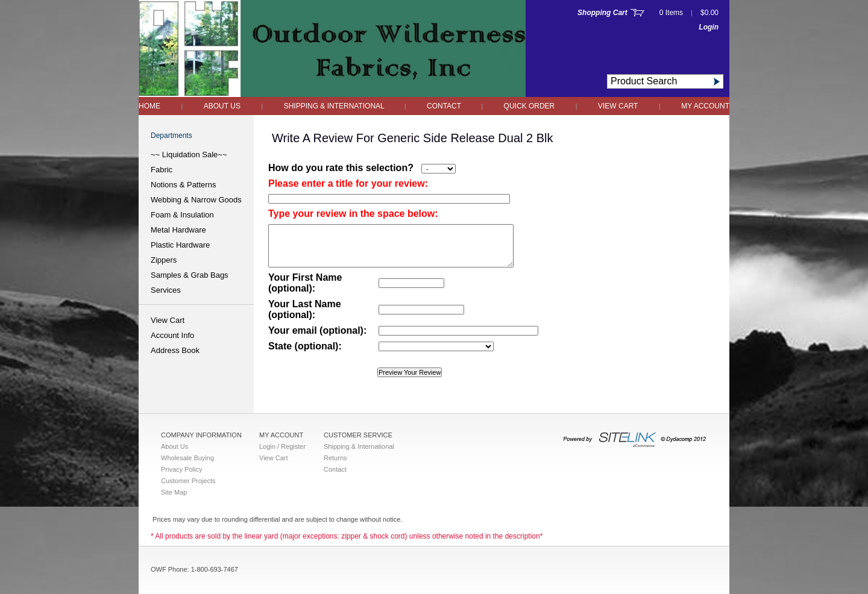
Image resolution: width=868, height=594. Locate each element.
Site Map (174, 492)
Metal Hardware (178, 230)
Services (166, 290)
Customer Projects (188, 481)
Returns (335, 458)
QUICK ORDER (530, 106)
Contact (445, 106)
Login (709, 27)
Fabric (162, 170)
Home (149, 106)
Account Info (172, 335)
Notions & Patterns (183, 185)
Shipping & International (335, 106)
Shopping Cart (602, 13)
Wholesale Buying (187, 458)
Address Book (175, 350)
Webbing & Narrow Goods (196, 200)
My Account (705, 106)
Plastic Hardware (180, 245)
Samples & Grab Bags (190, 275)
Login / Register (282, 446)
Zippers (164, 260)
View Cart (618, 106)
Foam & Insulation (182, 215)
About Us (222, 106)
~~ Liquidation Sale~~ (189, 155)
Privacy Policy (181, 469)
